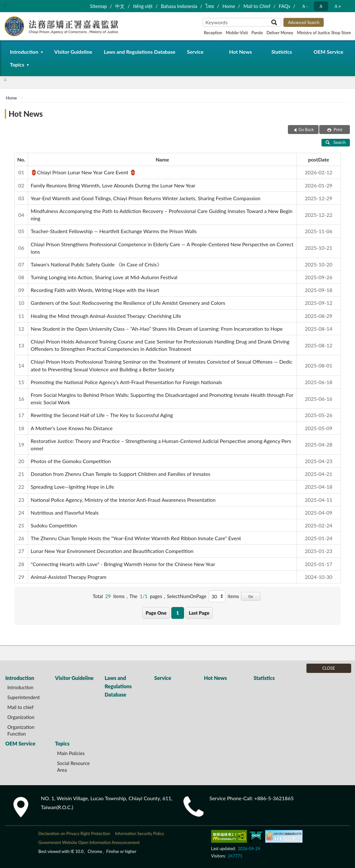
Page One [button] (156, 613)
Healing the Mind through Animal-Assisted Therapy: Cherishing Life (106, 316)
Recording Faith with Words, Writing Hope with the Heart (95, 290)
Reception (213, 33)
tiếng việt (143, 6)
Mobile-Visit (237, 33)
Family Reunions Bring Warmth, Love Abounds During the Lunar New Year (113, 185)
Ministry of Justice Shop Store (324, 33)
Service (195, 52)
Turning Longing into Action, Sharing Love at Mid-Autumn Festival (104, 277)
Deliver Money (280, 33)
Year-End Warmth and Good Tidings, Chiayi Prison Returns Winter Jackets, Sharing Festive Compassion (146, 198)
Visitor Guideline (73, 52)
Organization (21, 717)
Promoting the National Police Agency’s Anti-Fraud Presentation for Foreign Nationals (126, 382)
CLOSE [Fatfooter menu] (329, 668)
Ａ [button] (321, 6)
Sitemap (99, 6)
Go (251, 596)
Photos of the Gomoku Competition (71, 461)
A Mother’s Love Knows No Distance (72, 428)
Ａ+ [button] (337, 6)
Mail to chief (20, 707)
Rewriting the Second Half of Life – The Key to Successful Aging (102, 415)
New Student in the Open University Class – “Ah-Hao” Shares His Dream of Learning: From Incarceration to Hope (157, 329)
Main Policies (71, 753)
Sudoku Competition (54, 525)
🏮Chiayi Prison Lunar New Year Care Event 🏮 (83, 172)
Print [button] (338, 130)
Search (336, 142)
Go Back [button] (306, 130)
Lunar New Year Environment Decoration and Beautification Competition (112, 551)
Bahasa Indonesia (179, 6)
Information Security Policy (140, 833)
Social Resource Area (73, 766)
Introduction (24, 52)
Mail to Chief (257, 6)
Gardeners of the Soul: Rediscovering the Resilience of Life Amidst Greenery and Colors (128, 303)
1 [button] (177, 613)
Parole (257, 33)
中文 (120, 6)
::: (5, 5)
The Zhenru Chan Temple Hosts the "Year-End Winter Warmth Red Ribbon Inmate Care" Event (136, 538)
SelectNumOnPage (187, 596)
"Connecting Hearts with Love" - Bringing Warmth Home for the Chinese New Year (123, 564)
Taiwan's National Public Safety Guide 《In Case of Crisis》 (96, 264)
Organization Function (21, 730)
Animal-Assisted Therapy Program (69, 577)
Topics (17, 64)
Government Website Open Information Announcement (89, 842)
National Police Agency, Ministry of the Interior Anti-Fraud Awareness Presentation (123, 500)
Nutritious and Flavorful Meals (65, 513)
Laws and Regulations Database (140, 52)
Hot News (240, 52)
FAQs (284, 6)
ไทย (210, 6)
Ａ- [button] (305, 6)
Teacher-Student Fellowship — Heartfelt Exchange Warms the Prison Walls (114, 231)
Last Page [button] (199, 613)
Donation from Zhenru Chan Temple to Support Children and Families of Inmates (120, 474)
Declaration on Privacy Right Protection (74, 833)
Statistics (282, 52)
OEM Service (328, 52)
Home (229, 6)
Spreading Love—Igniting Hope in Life (72, 487)
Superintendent (24, 697)
